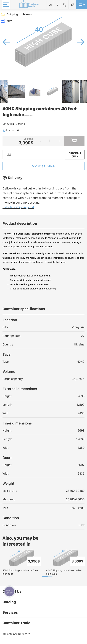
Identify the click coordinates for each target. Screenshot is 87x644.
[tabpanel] (22, 563)
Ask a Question (44, 166)
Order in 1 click (75, 155)
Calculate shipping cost (18, 207)
